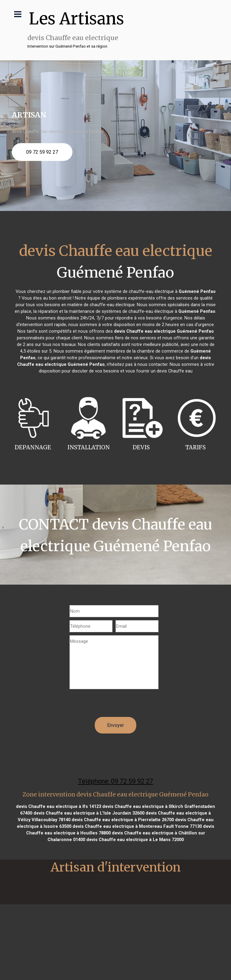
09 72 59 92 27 (42, 152)
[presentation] (115, 705)
